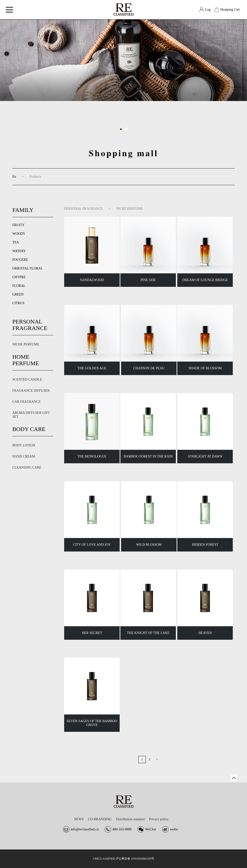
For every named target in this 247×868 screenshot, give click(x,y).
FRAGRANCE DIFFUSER (31, 391)
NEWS (79, 819)
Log (208, 10)
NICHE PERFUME (26, 344)
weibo (174, 829)
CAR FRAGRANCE (26, 402)
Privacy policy (159, 819)
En (14, 177)
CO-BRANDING (100, 819)
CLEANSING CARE (27, 468)
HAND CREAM (24, 456)
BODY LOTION (24, 445)
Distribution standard (130, 819)
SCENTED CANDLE (27, 380)
